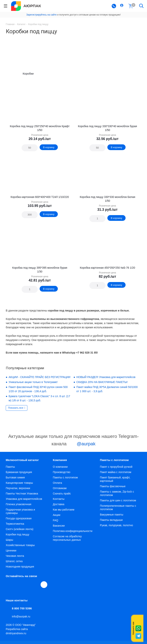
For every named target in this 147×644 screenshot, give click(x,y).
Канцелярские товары (19, 486)
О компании (60, 470)
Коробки (28, 75)
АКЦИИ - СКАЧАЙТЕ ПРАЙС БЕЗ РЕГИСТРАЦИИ (40, 380)
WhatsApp (36, 588)
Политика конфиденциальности (73, 534)
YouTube (27, 588)
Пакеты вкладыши (111, 523)
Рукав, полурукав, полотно (116, 529)
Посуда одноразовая (19, 522)
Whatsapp (138, 628)
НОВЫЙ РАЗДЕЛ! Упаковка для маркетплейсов (106, 380)
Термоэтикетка (15, 527)
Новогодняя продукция (20, 570)
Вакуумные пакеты (112, 518)
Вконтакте (9, 588)
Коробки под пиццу (18, 538)
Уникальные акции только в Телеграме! (33, 385)
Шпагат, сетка (14, 564)
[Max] (44, 588)
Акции (57, 518)
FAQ (56, 524)
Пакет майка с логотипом (116, 475)
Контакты (59, 502)
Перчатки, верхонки (18, 491)
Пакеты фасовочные (113, 490)
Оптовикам (60, 491)
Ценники (11, 554)
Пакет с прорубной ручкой (116, 470)
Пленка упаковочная (18, 507)
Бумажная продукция (19, 475)
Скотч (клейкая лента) (20, 532)
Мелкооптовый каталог (22, 463)
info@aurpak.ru (21, 620)
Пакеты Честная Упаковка (22, 497)
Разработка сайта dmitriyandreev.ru (17, 634)
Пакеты (10, 470)
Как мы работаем (64, 513)
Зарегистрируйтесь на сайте (42, 15)
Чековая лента (15, 559)
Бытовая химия (15, 481)
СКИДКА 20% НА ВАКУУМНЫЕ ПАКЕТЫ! (102, 385)
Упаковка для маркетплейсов (24, 502)
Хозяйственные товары (20, 548)
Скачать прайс (62, 497)
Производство (62, 475)
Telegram (18, 588)
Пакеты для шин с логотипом (118, 504)
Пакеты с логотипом (65, 481)
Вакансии (59, 529)
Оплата (57, 486)
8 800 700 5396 (22, 612)
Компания (60, 463)
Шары (9, 543)
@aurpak (82, 447)
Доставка (59, 507)
